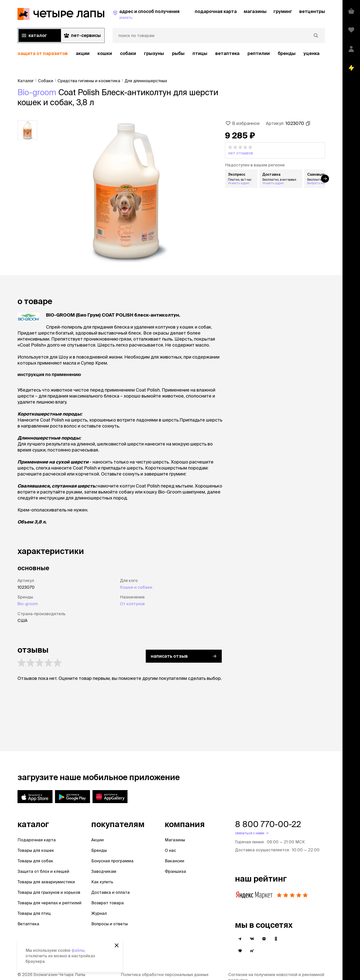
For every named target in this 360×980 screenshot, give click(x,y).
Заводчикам (104, 871)
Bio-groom (37, 92)
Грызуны (154, 53)
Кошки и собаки (136, 587)
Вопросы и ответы (109, 924)
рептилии (259, 53)
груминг (283, 11)
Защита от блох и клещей (43, 871)
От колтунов (132, 604)
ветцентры (312, 11)
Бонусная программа (112, 861)
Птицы (200, 53)
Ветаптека (227, 53)
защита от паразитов (43, 53)
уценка (311, 53)
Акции (97, 840)
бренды (287, 53)
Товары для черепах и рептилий (49, 903)
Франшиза (175, 871)
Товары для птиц (34, 913)
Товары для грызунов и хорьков (49, 892)
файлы (78, 950)
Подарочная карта (37, 840)
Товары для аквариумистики (46, 882)
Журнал (99, 913)
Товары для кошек (36, 850)
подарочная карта (216, 11)
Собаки (128, 53)
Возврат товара (107, 903)
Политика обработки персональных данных (165, 975)
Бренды (99, 850)
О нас (170, 850)
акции (83, 53)
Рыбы (178, 53)
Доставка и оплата (110, 892)
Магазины (175, 840)
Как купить (102, 882)
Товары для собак (35, 861)
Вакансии (174, 861)
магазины (255, 11)
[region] (171, 54)
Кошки (105, 53)
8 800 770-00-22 (268, 824)
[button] (275, 150)
